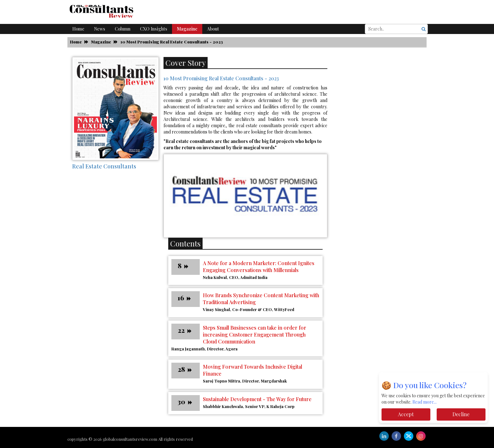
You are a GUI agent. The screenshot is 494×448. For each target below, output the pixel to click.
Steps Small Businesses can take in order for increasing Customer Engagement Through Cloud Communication (255, 335)
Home (78, 29)
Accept (406, 414)
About (213, 29)
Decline (461, 414)
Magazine (187, 29)
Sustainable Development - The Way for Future (257, 399)
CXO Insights (154, 29)
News (100, 29)
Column (123, 29)
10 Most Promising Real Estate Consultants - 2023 (172, 42)
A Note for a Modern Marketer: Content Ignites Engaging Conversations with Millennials (259, 267)
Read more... (425, 402)
